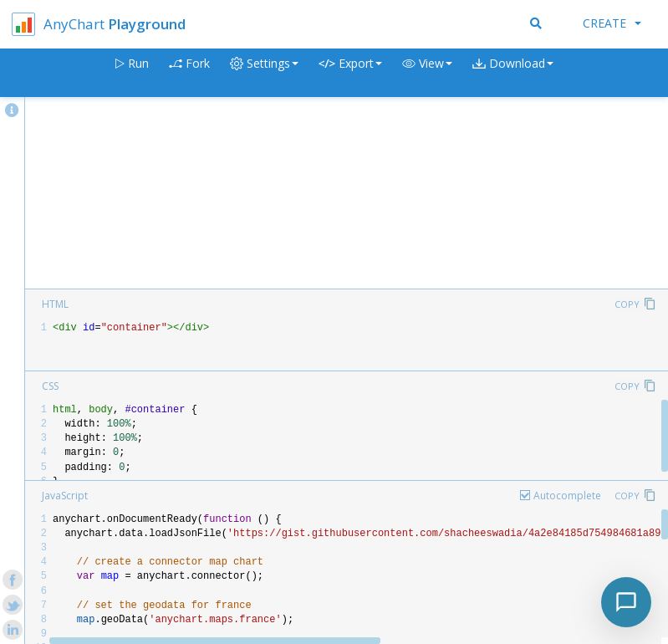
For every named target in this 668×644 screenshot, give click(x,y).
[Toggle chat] (626, 602)
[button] (427, 73)
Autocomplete (567, 496)
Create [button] (612, 23)
